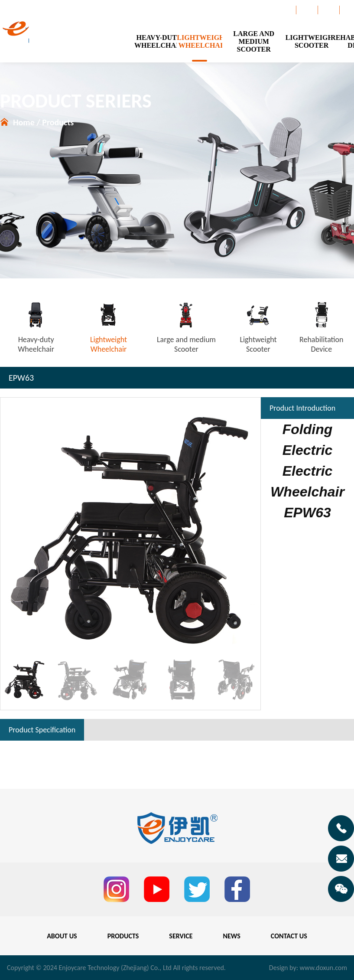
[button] (250, 528)
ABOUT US (62, 936)
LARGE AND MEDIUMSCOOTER (254, 41)
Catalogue (280, 10)
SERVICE (181, 936)
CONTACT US (289, 936)
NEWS (232, 936)
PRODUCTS (123, 936)
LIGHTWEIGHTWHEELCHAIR (199, 41)
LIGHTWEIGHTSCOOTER (308, 41)
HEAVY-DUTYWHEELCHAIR (156, 41)
